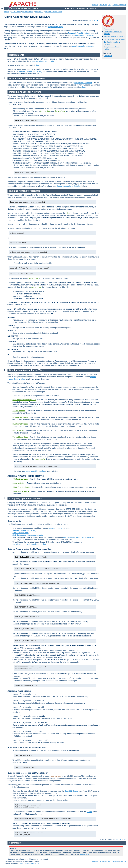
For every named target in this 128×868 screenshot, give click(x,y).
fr (94, 20)
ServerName (60, 111)
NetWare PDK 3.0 (56, 528)
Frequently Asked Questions (79, 33)
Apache (6, 12)
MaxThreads (18, 431)
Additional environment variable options (27, 747)
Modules (95, 5)
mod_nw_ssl (56, 776)
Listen (69, 213)
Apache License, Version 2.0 (28, 864)
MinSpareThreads (20, 418)
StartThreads (19, 411)
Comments (108, 56)
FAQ (110, 5)
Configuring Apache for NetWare (26, 370)
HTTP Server (16, 12)
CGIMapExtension (20, 479)
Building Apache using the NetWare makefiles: (30, 549)
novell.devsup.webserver (85, 35)
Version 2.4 (39, 12)
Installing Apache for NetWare (115, 37)
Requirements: (14, 521)
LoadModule (40, 459)
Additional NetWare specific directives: (26, 476)
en (90, 20)
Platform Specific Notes (54, 12)
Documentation (28, 12)
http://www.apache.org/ (83, 83)
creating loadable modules (34, 471)
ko (98, 20)
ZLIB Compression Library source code (28, 535)
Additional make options (19, 691)
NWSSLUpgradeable (21, 492)
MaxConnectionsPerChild (24, 400)
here (38, 65)
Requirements (109, 29)
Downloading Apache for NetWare (27, 79)
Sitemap (123, 5)
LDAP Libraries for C (20, 533)
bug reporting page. (55, 27)
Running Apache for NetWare (115, 39)
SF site (89, 812)
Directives (103, 5)
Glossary (116, 5)
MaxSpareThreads (20, 424)
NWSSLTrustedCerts (21, 487)
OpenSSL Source (71, 791)
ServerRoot (46, 111)
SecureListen (19, 483)
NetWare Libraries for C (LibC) (44, 61)
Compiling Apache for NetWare (83, 46)
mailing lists (84, 854)
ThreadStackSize (20, 437)
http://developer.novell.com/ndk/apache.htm (80, 537)
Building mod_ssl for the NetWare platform (28, 773)
